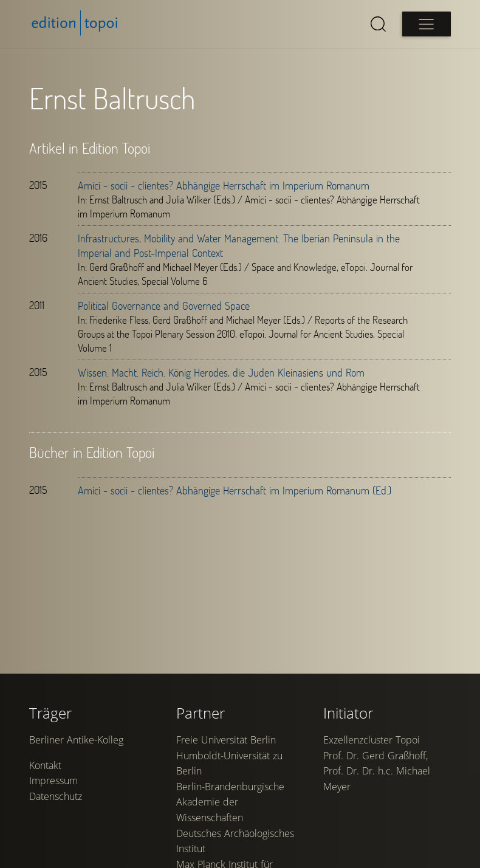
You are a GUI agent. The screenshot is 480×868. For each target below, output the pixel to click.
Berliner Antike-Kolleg (76, 740)
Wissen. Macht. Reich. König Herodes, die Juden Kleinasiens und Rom (221, 372)
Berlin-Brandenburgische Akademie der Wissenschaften (230, 802)
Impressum (53, 781)
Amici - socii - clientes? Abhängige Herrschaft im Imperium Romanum (224, 185)
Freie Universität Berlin (226, 740)
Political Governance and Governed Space (164, 306)
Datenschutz (56, 796)
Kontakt (45, 765)
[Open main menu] (427, 24)
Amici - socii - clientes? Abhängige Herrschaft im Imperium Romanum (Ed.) (235, 490)
